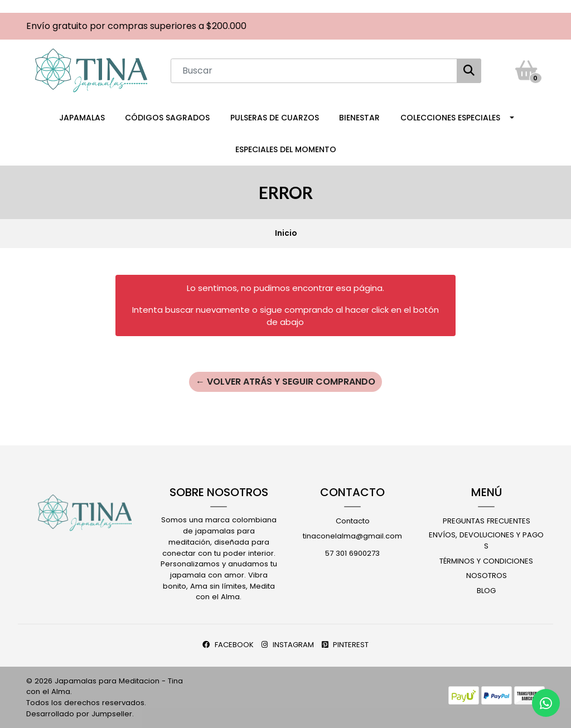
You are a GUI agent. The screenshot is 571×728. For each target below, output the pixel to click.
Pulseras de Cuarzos (275, 118)
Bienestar (359, 118)
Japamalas (82, 118)
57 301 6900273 (352, 553)
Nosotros (487, 576)
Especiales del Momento (286, 149)
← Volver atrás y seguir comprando (285, 382)
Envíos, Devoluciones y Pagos (486, 540)
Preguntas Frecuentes (487, 521)
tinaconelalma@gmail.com (352, 536)
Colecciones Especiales (450, 118)
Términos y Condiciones (486, 561)
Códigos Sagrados (167, 118)
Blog (486, 591)
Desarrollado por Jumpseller (79, 714)
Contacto (353, 521)
